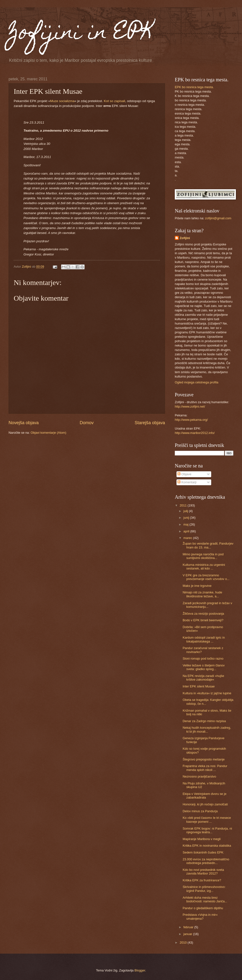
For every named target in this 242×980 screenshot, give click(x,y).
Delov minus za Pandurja (200, 811)
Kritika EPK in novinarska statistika (207, 846)
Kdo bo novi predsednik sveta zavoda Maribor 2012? (203, 872)
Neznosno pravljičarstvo (199, 776)
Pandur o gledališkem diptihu (203, 908)
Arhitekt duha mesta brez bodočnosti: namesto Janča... (205, 899)
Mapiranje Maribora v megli (202, 839)
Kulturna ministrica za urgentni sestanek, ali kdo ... (204, 567)
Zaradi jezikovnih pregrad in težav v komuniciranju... (207, 605)
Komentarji (187, 482)
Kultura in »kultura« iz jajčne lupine (207, 693)
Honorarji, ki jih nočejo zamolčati (205, 804)
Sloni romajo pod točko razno (203, 659)
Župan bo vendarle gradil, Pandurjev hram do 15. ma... (208, 545)
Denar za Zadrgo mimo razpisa (204, 721)
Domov (87, 423)
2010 (184, 943)
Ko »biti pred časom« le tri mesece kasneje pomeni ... (207, 820)
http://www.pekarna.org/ (191, 420)
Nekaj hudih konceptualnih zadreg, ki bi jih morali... (207, 729)
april (187, 531)
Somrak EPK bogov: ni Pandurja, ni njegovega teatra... (207, 830)
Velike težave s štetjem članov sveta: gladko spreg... (204, 667)
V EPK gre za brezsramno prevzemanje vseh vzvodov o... (206, 577)
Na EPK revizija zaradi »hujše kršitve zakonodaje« (203, 678)
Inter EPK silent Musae (199, 686)
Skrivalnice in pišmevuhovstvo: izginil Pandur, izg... (204, 889)
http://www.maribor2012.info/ (195, 433)
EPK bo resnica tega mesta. (194, 87)
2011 (184, 505)
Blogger (140, 970)
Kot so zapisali (115, 101)
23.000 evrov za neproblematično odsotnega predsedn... (206, 861)
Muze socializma (62, 101)
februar (189, 927)
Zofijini (185, 238)
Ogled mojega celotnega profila (197, 382)
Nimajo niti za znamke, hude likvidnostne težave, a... (202, 594)
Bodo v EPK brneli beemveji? (203, 620)
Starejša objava (150, 423)
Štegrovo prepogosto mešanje (204, 759)
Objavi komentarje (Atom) (48, 433)
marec (188, 538)
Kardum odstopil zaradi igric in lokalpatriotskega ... (204, 639)
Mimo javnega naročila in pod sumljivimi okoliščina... (203, 556)
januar (188, 934)
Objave (184, 474)
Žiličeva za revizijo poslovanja (203, 614)
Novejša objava (24, 423)
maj (186, 524)
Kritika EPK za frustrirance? (202, 880)
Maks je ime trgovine (197, 586)
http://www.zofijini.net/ (190, 406)
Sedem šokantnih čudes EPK (203, 852)
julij (186, 511)
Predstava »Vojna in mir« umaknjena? (200, 917)
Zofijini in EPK (81, 34)
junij (187, 518)
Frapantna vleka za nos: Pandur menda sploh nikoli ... (205, 768)
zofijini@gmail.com (218, 218)
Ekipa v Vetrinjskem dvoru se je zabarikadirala (204, 796)
